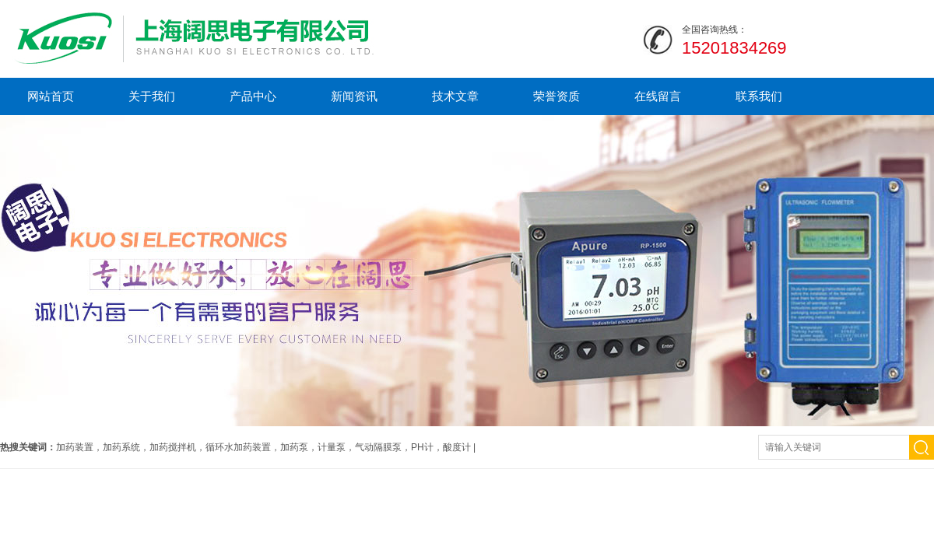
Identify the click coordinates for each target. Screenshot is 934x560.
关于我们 (152, 96)
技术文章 (455, 96)
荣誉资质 (557, 96)
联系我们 (759, 96)
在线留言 (658, 96)
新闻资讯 (354, 96)
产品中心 (253, 96)
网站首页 (51, 96)
